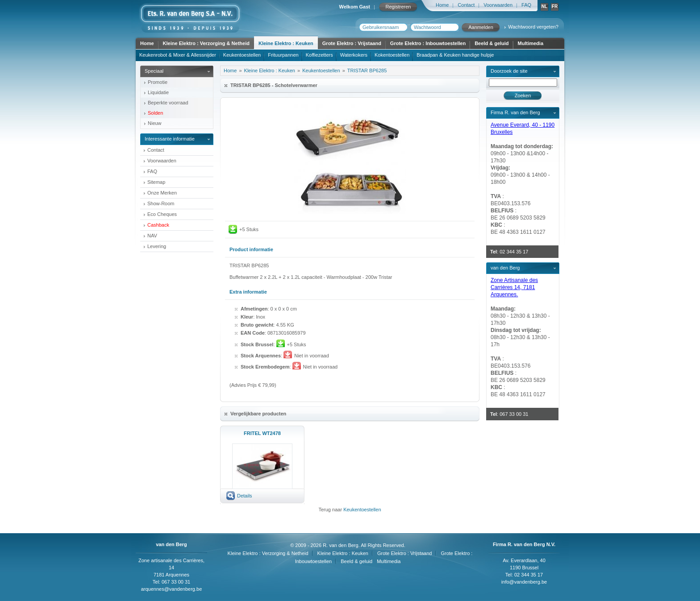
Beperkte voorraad (168, 103)
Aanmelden (481, 27)
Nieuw (155, 123)
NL (544, 6)
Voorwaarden (498, 5)
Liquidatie (158, 92)
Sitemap (156, 182)
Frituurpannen (283, 55)
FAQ (526, 5)
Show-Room (161, 203)
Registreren (398, 7)
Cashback (158, 225)
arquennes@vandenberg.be (172, 589)
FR (555, 6)
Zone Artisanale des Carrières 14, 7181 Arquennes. (514, 287)
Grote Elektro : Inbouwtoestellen (428, 43)
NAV (152, 236)
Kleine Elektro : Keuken (286, 43)
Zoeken (523, 95)
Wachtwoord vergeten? (533, 27)
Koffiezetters (319, 55)
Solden (155, 113)
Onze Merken (162, 193)
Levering (157, 246)
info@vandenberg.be (524, 582)
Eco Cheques (162, 214)
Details (245, 496)
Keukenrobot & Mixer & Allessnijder (178, 55)
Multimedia (531, 43)
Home (442, 5)
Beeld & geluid (492, 43)
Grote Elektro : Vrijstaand (352, 43)
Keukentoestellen (242, 55)
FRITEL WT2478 (262, 433)
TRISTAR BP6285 (367, 70)
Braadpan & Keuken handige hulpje (455, 55)
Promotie (158, 82)
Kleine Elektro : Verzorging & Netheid (206, 43)
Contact (466, 5)
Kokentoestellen (392, 55)
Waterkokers (354, 55)
